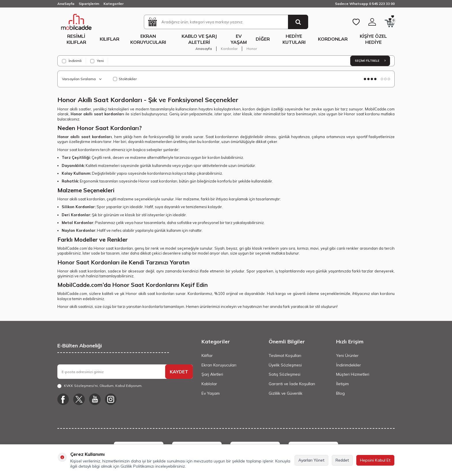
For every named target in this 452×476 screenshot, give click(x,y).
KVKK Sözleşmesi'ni (81, 386)
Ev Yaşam (239, 39)
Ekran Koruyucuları (148, 39)
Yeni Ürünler (347, 355)
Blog (340, 393)
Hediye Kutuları (294, 39)
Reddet (342, 460)
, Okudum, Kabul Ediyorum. (100, 386)
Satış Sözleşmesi (285, 374)
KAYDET (179, 372)
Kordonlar (333, 39)
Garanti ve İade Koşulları (292, 384)
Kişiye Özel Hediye (373, 39)
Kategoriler (114, 4)
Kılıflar (110, 39)
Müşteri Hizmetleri (353, 374)
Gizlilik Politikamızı (137, 466)
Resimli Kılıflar (76, 39)
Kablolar (209, 384)
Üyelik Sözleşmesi (285, 365)
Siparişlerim (89, 4)
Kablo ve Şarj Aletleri (199, 39)
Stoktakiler (125, 79)
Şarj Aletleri (212, 374)
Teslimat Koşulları (285, 355)
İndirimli (72, 61)
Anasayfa (204, 49)
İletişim (342, 384)
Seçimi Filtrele (370, 61)
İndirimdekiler (349, 365)
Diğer (263, 39)
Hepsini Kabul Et (375, 460)
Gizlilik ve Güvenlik (286, 393)
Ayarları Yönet (311, 460)
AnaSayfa (66, 4)
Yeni (97, 61)
